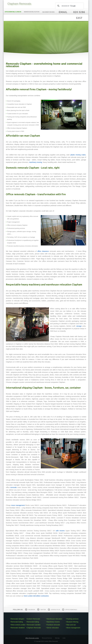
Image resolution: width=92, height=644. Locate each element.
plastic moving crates (78, 155)
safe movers (60, 531)
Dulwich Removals (33, 619)
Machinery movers (48, 12)
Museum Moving (72, 622)
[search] (69, 6)
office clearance (43, 251)
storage (79, 326)
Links (64, 638)
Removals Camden (34, 625)
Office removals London (13, 12)
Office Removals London (32, 638)
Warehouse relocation (32, 12)
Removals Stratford (18, 628)
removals (14, 487)
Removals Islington (18, 619)
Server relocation (53, 628)
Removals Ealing (17, 622)
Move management (73, 628)
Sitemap (57, 638)
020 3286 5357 (79, 15)
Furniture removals (53, 625)
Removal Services (47, 638)
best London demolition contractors (36, 596)
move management (18, 505)
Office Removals (70, 609)
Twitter (42, 609)
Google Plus (54, 609)
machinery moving (36, 162)
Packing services (73, 619)
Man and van (71, 625)
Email (63, 12)
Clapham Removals (34, 628)
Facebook (30, 609)
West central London (18, 625)
